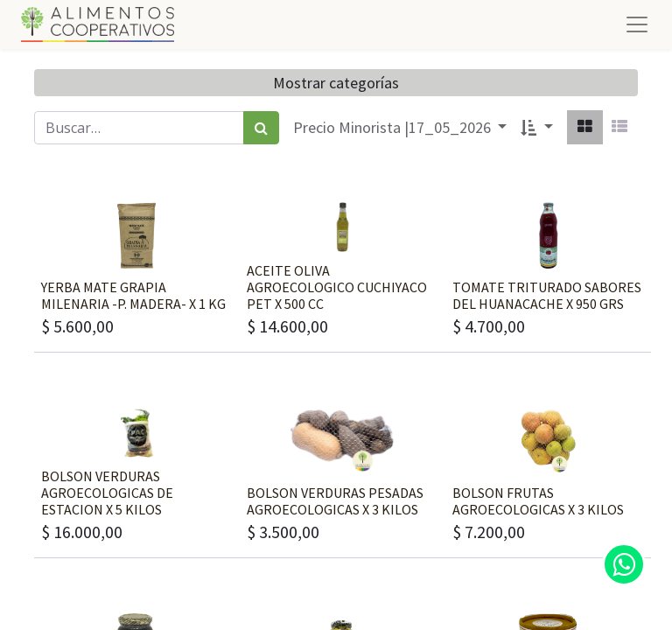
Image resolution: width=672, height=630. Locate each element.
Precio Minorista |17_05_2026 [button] (394, 127)
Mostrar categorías (336, 83)
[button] (537, 127)
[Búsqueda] (261, 128)
